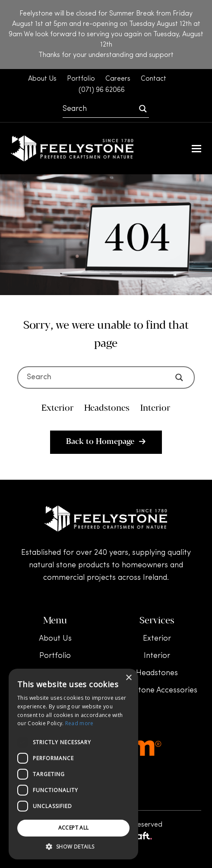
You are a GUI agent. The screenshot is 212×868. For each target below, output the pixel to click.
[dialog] (73, 764)
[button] (196, 149)
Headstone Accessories (157, 690)
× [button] (128, 678)
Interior (157, 656)
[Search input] (100, 109)
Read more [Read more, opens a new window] (79, 723)
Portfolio (55, 656)
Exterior (157, 639)
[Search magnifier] (143, 109)
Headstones (157, 673)
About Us (55, 639)
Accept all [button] (74, 828)
